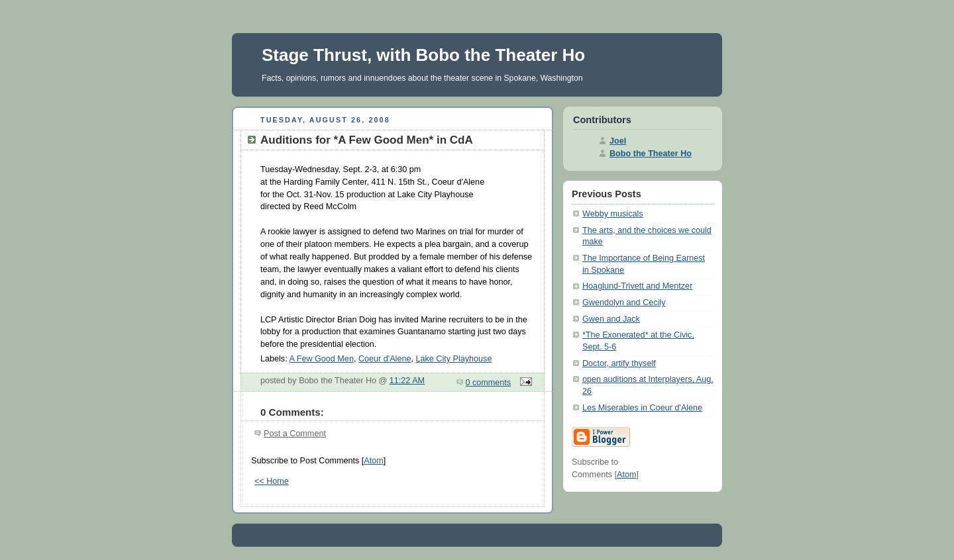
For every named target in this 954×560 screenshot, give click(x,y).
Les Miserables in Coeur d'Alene (642, 408)
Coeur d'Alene (385, 359)
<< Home (272, 481)
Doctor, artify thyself (619, 363)
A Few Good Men (321, 359)
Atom (373, 461)
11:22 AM (407, 381)
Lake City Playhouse (453, 359)
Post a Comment (295, 434)
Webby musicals (613, 214)
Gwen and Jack (611, 319)
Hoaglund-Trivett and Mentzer (637, 286)
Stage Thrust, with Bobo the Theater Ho (423, 55)
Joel (618, 141)
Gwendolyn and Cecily (624, 303)
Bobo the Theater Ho (651, 154)
